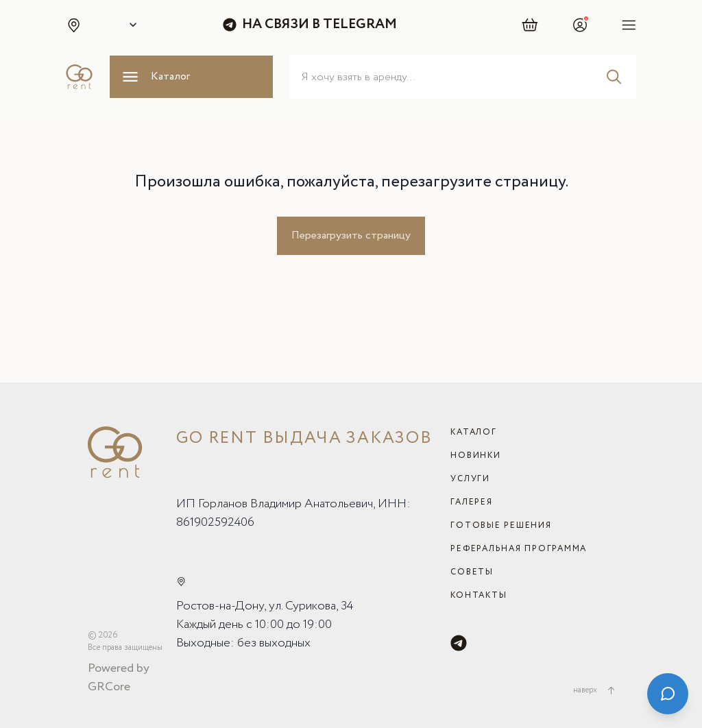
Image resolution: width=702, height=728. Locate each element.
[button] (73, 25)
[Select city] (130, 25)
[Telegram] (459, 643)
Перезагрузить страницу (351, 235)
